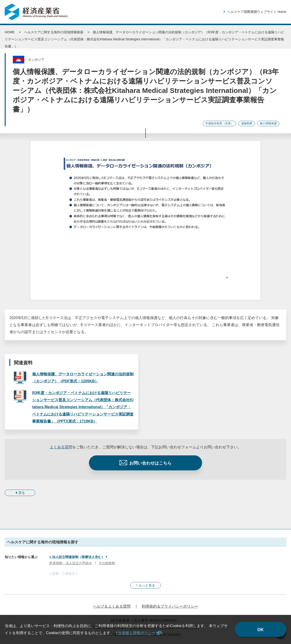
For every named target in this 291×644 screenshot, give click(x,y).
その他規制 (107, 563)
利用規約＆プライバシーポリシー (170, 606)
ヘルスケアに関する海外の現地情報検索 (54, 32)
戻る (22, 493)
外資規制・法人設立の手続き (71, 563)
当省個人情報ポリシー (137, 633)
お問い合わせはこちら (150, 463)
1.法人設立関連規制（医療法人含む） (77, 557)
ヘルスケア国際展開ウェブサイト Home (257, 12)
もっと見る (147, 585)
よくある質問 (61, 447)
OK (261, 630)
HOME (10, 32)
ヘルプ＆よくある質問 (112, 606)
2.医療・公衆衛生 (62, 574)
